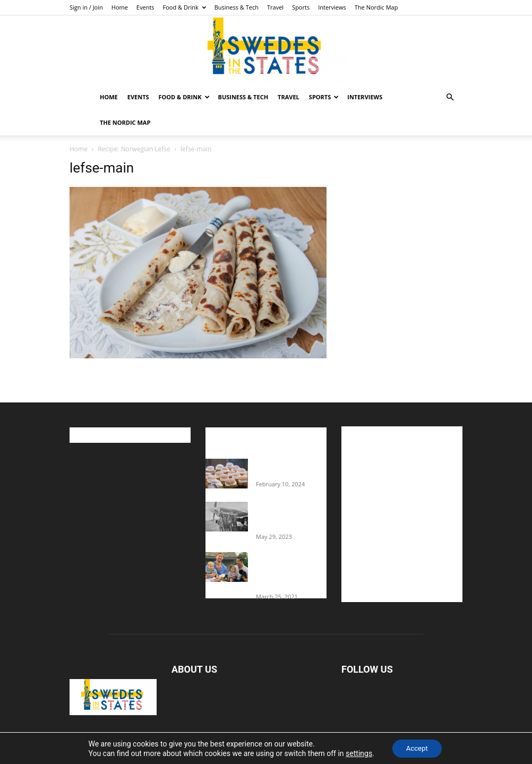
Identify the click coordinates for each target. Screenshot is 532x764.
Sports (301, 7)
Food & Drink (185, 7)
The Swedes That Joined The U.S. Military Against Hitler (291, 516)
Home (120, 7)
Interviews (332, 7)
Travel (275, 7)
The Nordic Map (376, 7)
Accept (417, 748)
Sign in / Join (86, 7)
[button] (450, 97)
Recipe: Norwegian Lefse (134, 149)
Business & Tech (237, 7)
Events (145, 7)
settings (356, 752)
